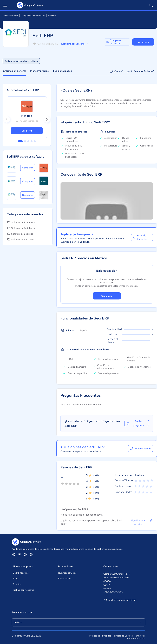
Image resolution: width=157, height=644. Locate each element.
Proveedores (66, 566)
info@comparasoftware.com (120, 600)
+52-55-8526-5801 (113, 592)
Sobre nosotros (21, 573)
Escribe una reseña (142, 522)
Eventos (17, 584)
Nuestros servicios (67, 573)
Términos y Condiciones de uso (135, 637)
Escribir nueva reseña (75, 44)
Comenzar (107, 296)
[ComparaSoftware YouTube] (20, 554)
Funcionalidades (62, 71)
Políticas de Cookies (123, 636)
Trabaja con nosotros (23, 590)
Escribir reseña (140, 449)
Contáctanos (111, 566)
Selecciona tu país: (22, 612)
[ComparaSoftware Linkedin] (14, 554)
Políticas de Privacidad (100, 636)
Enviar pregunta (135, 423)
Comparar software (114, 42)
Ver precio (143, 42)
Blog (15, 578)
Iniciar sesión (65, 578)
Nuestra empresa (23, 566)
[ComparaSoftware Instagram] (31, 554)
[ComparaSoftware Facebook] (25, 554)
